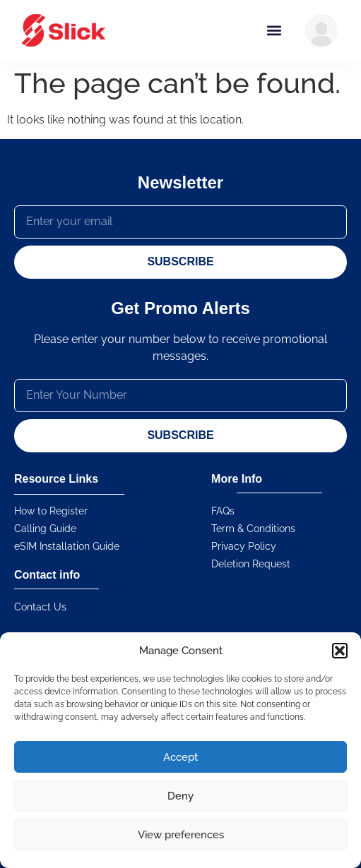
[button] (340, 651)
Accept (180, 757)
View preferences (181, 835)
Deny (180, 796)
